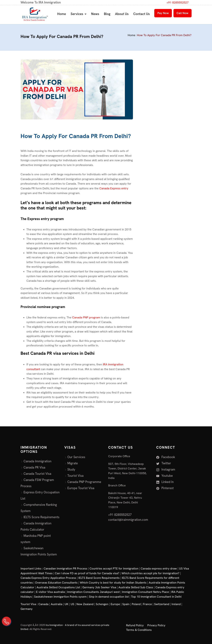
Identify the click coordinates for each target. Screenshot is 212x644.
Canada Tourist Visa (37, 474)
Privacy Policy (156, 625)
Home (62, 14)
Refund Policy (135, 625)
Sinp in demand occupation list (109, 597)
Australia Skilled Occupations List (58, 587)
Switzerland (162, 604)
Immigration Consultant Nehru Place (145, 592)
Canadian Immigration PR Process (65, 568)
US (72, 604)
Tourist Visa (76, 476)
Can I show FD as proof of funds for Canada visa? (87, 573)
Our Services (76, 457)
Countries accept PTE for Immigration (114, 568)
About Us (122, 14)
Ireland (176, 604)
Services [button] (77, 14)
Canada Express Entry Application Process (48, 578)
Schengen (102, 604)
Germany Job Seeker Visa (99, 587)
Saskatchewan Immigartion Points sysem (60, 597)
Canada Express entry (114, 188)
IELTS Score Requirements (42, 517)
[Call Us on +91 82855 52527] (6, 621)
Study (71, 469)
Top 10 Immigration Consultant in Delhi (156, 597)
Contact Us (142, 14)
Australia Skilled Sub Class (136, 587)
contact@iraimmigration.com (128, 520)
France (147, 604)
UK (67, 604)
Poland (136, 604)
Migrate (73, 463)
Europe (115, 604)
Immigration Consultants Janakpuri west (93, 592)
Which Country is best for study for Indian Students (113, 583)
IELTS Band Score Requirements (99, 578)
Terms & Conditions (139, 630)
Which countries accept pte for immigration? (150, 573)
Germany (27, 609)
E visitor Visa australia (50, 592)
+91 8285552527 (178, 2)
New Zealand (85, 604)
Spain (126, 604)
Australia (57, 604)
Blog (107, 14)
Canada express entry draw (159, 568)
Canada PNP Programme (84, 482)
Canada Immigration (38, 461)
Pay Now (163, 13)
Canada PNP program (86, 317)
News (95, 14)
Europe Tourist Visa (81, 488)
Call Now (183, 13)
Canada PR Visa (34, 467)
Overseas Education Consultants (56, 583)
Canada (43, 604)
